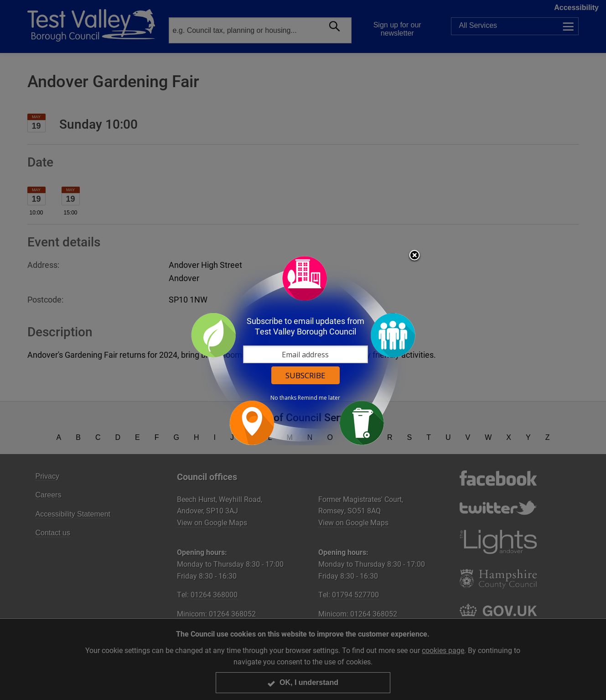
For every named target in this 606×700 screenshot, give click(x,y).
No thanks (283, 398)
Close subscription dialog (414, 256)
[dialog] (303, 350)
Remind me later (319, 398)
